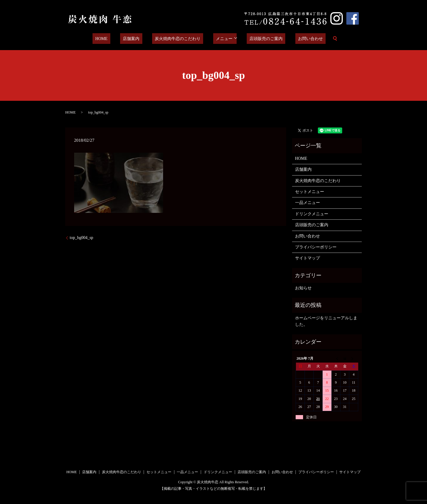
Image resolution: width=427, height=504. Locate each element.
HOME (113, 39)
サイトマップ (307, 258)
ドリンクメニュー (312, 214)
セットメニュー (310, 192)
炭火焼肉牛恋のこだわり (179, 39)
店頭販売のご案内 (259, 39)
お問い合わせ (298, 39)
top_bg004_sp (81, 238)
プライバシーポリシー (316, 247)
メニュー (220, 39)
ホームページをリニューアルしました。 (326, 321)
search (320, 39)
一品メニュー (307, 203)
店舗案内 (138, 39)
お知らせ (303, 288)
